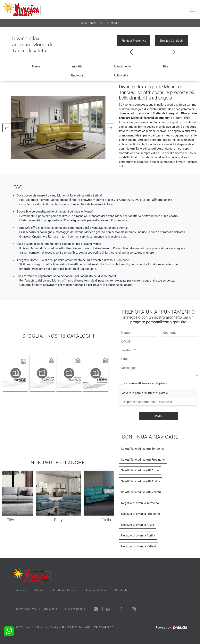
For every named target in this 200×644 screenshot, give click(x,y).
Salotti (104, 23)
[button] (7, 128)
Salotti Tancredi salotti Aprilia (141, 481)
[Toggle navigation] (192, 10)
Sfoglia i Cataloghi (171, 41)
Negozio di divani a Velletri (139, 546)
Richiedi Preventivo (134, 41)
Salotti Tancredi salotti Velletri (141, 492)
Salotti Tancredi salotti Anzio (140, 470)
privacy (163, 383)
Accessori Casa (96, 590)
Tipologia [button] (77, 75)
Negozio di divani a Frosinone (140, 514)
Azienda (21, 590)
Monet (115, 23)
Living (94, 23)
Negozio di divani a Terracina (140, 503)
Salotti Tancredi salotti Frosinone (143, 460)
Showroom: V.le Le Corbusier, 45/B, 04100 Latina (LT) (51, 609)
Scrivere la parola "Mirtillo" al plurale (144, 393)
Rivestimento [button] (122, 66)
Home (84, 23)
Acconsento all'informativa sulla (145, 383)
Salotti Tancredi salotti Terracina (142, 449)
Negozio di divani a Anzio (138, 525)
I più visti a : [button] (122, 75)
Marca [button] (36, 66)
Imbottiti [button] (77, 66)
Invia (158, 416)
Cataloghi (121, 590)
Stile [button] (165, 66)
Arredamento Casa (65, 590)
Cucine (40, 590)
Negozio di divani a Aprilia (138, 535)
